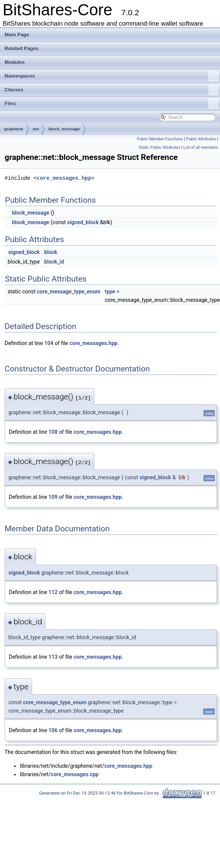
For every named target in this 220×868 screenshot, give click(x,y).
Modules (15, 62)
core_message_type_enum (69, 292)
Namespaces (112, 76)
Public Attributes (201, 139)
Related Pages (22, 48)
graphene (14, 129)
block (51, 252)
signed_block (83, 222)
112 (53, 592)
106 (53, 730)
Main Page (17, 35)
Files (112, 104)
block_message (64, 129)
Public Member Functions (160, 139)
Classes (112, 90)
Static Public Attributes (160, 147)
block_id (54, 262)
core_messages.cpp (75, 774)
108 (53, 432)
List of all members (201, 147)
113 (53, 657)
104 (49, 343)
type (110, 292)
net (36, 129)
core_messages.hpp (64, 178)
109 (53, 497)
